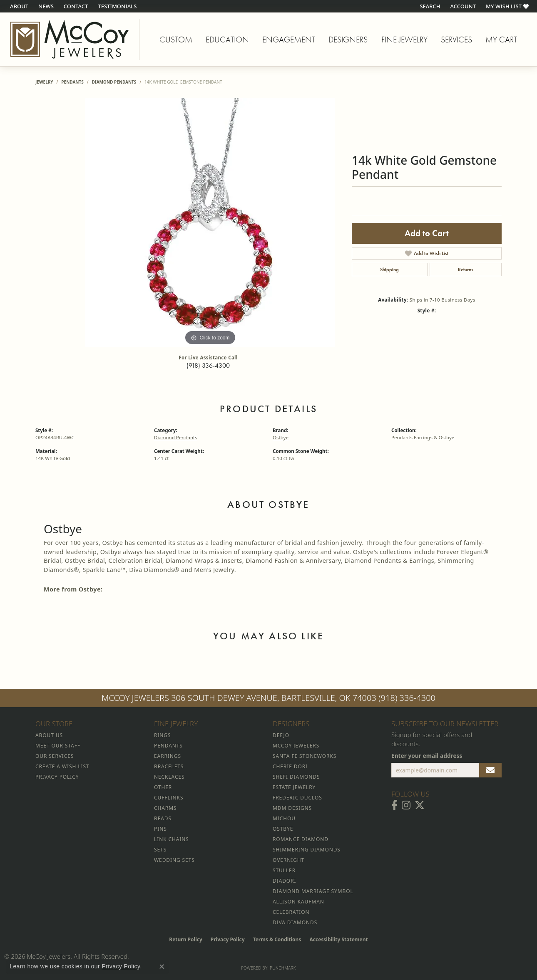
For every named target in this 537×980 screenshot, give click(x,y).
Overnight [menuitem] (288, 860)
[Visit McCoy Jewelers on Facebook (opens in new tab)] (394, 805)
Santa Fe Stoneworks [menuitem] (305, 756)
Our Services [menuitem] (55, 756)
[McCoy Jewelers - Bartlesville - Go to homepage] (70, 39)
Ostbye (281, 437)
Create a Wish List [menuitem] (62, 766)
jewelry (44, 82)
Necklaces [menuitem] (169, 777)
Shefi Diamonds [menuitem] (296, 777)
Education (227, 40)
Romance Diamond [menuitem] (301, 839)
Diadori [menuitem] (284, 881)
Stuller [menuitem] (284, 870)
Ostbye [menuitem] (283, 829)
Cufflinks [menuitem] (169, 798)
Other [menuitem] (163, 787)
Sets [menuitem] (160, 850)
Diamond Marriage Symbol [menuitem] (313, 891)
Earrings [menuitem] (168, 756)
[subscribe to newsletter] (490, 770)
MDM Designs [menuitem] (292, 808)
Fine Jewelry (404, 40)
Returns (466, 270)
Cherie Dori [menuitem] (290, 766)
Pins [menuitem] (160, 829)
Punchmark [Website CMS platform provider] (283, 968)
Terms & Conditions (277, 939)
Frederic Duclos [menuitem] (297, 798)
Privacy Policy (228, 939)
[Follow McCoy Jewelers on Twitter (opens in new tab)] (420, 805)
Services (456, 40)
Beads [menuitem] (163, 818)
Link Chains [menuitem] (172, 839)
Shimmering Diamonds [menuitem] (307, 850)
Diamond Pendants (114, 82)
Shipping (389, 270)
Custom (176, 40)
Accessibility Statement (338, 939)
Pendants (72, 82)
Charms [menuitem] (165, 808)
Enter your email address (427, 756)
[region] (210, 223)
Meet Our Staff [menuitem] (58, 746)
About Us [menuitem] (49, 735)
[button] (429, 6)
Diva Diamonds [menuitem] (295, 922)
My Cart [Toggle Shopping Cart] (501, 40)
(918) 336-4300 (208, 365)
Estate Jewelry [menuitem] (294, 787)
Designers (348, 40)
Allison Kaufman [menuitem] (298, 902)
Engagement (289, 40)
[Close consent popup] (162, 967)
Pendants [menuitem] (168, 746)
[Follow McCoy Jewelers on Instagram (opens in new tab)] (406, 805)
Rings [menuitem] (162, 735)
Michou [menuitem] (284, 818)
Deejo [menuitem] (281, 735)
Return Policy (186, 939)
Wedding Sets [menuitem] (174, 860)
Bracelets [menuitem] (169, 766)
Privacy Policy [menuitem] (57, 777)
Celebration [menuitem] (291, 912)
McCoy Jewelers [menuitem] (296, 746)
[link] (18, 6)
